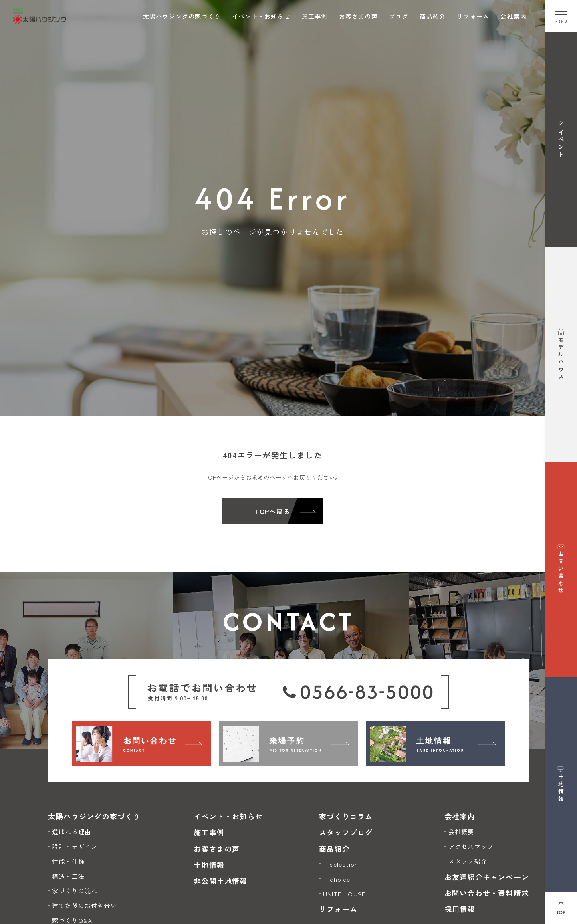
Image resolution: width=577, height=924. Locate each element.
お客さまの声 (358, 16)
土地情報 (209, 865)
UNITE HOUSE (344, 894)
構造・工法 (68, 876)
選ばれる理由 (72, 832)
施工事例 (315, 16)
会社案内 (513, 16)
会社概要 (461, 832)
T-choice (337, 879)
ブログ (399, 16)
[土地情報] (435, 743)
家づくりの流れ (75, 891)
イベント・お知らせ (261, 16)
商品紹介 (433, 16)
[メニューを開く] (561, 16)
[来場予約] (289, 743)
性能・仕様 (68, 861)
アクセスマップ (471, 846)
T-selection (341, 864)
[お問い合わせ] (142, 743)
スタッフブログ (346, 832)
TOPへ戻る (272, 511)
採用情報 (460, 909)
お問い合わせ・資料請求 (487, 893)
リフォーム (473, 16)
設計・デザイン (75, 846)
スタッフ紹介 (468, 861)
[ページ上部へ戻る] (561, 908)
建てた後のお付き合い (85, 905)
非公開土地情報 (220, 881)
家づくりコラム (346, 816)
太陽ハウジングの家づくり (182, 16)
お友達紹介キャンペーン (487, 877)
